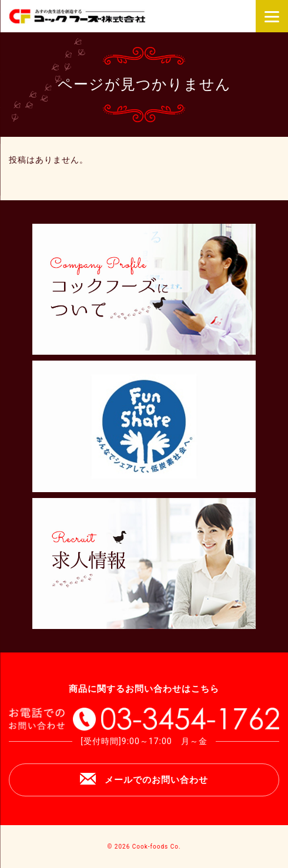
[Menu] (272, 16)
